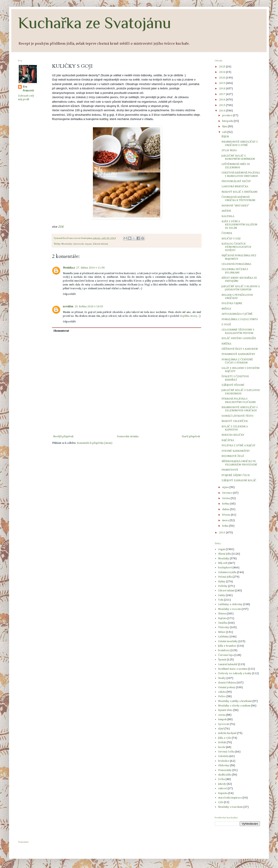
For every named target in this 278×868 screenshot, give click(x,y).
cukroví (223, 789)
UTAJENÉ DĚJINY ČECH (236, 475)
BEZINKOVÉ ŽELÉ (233, 456)
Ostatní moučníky (228, 641)
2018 (223, 89)
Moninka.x (69, 268)
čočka (221, 779)
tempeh (222, 720)
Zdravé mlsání (100, 244)
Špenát (222, 660)
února (226, 521)
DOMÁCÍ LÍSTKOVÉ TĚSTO (237, 416)
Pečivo (222, 697)
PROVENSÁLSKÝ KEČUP (236, 181)
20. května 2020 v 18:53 (89, 307)
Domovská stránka (128, 437)
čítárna (222, 614)
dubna (226, 509)
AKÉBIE (226, 211)
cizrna (222, 715)
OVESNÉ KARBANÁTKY (236, 451)
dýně (221, 729)
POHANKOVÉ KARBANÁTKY (238, 354)
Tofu (221, 600)
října (225, 127)
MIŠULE (226, 309)
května (226, 504)
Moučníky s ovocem (230, 609)
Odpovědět (69, 294)
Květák (222, 743)
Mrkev (222, 632)
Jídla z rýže (225, 738)
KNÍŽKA (226, 344)
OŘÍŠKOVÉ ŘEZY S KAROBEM (240, 349)
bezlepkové (225, 568)
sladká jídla (225, 775)
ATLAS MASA (229, 150)
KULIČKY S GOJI (231, 239)
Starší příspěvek (191, 437)
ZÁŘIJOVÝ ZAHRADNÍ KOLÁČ (239, 481)
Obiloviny (224, 766)
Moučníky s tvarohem (230, 807)
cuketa (222, 692)
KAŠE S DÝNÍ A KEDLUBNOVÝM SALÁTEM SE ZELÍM (239, 225)
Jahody (222, 784)
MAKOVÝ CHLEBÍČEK (235, 421)
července (228, 493)
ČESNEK (227, 233)
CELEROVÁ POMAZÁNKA (236, 264)
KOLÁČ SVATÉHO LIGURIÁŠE (239, 338)
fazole (222, 747)
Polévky (223, 586)
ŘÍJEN (225, 137)
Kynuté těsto (225, 710)
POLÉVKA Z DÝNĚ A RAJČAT (238, 446)
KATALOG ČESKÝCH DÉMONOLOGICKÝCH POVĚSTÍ (236, 247)
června (226, 498)
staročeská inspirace (230, 798)
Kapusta (223, 793)
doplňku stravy (189, 316)
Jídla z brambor (227, 646)
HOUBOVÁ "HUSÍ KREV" (235, 206)
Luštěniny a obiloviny (230, 604)
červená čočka (226, 752)
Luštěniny (224, 637)
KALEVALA (228, 216)
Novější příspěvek (63, 437)
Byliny (222, 582)
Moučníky (67, 244)
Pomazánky (225, 770)
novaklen (68, 307)
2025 (223, 67)
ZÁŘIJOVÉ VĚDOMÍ (233, 385)
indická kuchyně (227, 733)
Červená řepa (226, 655)
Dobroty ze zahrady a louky (235, 674)
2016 (223, 100)
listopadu (228, 121)
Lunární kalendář (228, 664)
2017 (223, 94)
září (225, 132)
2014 (223, 111)
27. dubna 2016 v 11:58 (90, 268)
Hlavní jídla (225, 554)
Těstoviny (224, 627)
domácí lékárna (227, 683)
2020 (223, 78)
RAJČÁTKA (228, 440)
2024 (223, 72)
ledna (226, 526)
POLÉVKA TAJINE (232, 303)
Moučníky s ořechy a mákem (234, 706)
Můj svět (223, 563)
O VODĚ (226, 325)
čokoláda (223, 756)
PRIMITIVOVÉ (230, 470)
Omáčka (223, 623)
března (227, 515)
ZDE (61, 227)
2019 (223, 83)
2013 (223, 533)
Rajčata (222, 618)
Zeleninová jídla (227, 572)
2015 (223, 105)
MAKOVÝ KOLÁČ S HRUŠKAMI (239, 192)
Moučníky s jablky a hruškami (235, 701)
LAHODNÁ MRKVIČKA (235, 187)
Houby (222, 678)
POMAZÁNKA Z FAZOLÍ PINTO (240, 319)
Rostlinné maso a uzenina (233, 669)
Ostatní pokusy (227, 687)
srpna (226, 487)
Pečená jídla (225, 577)
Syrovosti (78, 244)
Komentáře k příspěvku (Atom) (94, 443)
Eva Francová (28, 89)
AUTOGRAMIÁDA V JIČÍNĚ (237, 314)
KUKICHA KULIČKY (233, 435)
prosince (228, 116)
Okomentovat (61, 331)
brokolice (224, 761)
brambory (224, 650)
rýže (221, 802)
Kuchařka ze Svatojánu (95, 23)
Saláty (222, 595)
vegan (88, 244)
